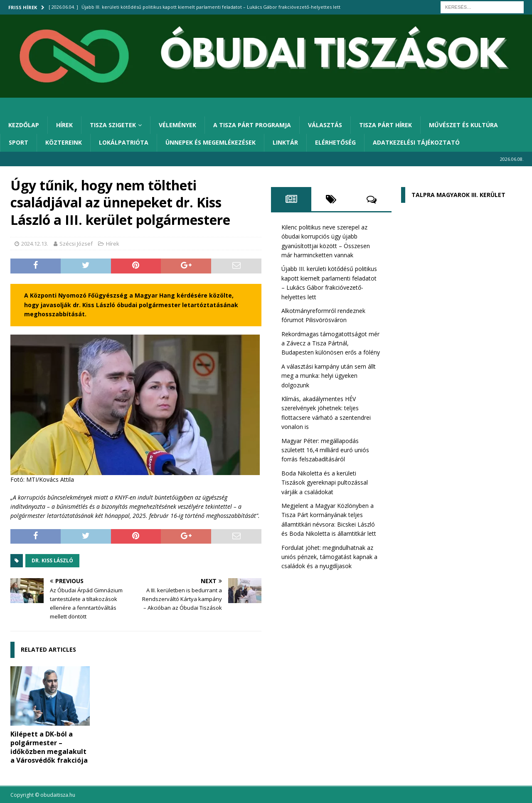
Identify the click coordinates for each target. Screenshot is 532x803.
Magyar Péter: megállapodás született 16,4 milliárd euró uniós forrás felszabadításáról (325, 450)
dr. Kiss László (52, 560)
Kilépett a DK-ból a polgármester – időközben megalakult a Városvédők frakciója (49, 747)
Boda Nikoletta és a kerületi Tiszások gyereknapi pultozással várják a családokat (325, 483)
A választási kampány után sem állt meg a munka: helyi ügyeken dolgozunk (329, 376)
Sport (18, 142)
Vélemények (177, 125)
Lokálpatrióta (124, 142)
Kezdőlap (24, 125)
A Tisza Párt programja (252, 125)
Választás (325, 125)
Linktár (285, 142)
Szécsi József (76, 244)
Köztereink (64, 142)
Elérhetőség (335, 142)
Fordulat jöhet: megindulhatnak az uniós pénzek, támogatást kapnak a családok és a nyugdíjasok (329, 557)
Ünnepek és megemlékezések (211, 142)
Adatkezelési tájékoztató (416, 142)
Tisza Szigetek (113, 125)
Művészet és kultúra (463, 125)
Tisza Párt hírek (385, 125)
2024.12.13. (35, 244)
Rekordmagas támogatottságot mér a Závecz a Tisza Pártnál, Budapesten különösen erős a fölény (331, 343)
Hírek (64, 125)
